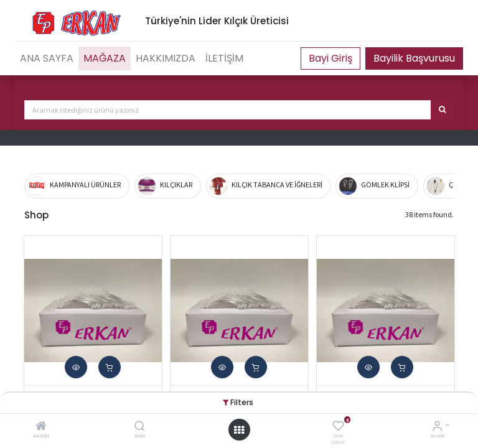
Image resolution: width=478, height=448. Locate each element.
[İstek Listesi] (338, 427)
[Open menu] (239, 430)
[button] (76, 367)
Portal (330, 58)
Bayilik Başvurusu (414, 58)
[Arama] (140, 427)
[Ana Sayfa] (41, 427)
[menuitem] (47, 58)
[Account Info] (437, 427)
